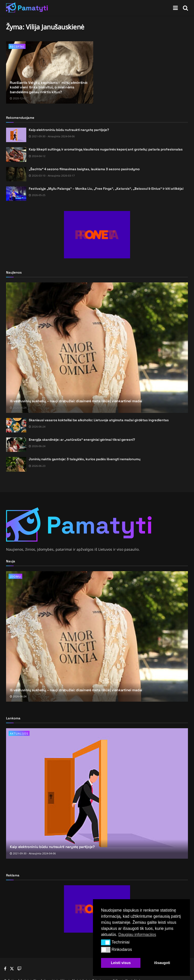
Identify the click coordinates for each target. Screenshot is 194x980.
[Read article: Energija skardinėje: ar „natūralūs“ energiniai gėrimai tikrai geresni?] (16, 445)
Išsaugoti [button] (162, 963)
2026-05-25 (37, 195)
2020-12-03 (18, 98)
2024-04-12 (37, 156)
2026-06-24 (18, 408)
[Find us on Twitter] (12, 969)
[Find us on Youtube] (19, 969)
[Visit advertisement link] (97, 235)
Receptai (17, 46)
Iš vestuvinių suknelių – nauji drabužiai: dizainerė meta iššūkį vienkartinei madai (76, 401)
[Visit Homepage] (27, 8)
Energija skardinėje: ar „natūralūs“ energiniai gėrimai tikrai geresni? (82, 440)
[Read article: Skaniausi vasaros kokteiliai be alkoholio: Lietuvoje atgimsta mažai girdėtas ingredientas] (16, 425)
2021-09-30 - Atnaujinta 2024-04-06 (52, 136)
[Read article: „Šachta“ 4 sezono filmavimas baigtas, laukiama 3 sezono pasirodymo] (16, 174)
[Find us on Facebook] (5, 969)
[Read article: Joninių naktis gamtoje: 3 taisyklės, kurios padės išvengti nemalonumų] (16, 464)
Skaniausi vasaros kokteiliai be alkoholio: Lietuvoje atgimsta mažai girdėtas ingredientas (99, 420)
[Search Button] (185, 8)
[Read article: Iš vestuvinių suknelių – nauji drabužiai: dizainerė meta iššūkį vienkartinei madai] (97, 348)
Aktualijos (19, 733)
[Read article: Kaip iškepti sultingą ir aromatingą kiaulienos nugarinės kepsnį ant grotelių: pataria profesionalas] (16, 154)
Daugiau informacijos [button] (137, 935)
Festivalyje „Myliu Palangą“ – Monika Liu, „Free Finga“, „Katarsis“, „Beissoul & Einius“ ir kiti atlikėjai (106, 189)
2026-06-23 (37, 466)
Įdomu (15, 576)
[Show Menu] (175, 8)
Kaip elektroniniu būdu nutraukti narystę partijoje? (69, 130)
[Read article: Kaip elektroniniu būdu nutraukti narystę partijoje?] (16, 135)
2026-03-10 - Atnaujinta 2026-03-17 (52, 176)
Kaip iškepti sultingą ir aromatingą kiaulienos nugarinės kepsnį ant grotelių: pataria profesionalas (106, 149)
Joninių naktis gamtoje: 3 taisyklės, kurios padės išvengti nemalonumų (85, 459)
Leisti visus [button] (121, 963)
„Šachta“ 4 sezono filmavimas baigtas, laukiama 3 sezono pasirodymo (84, 169)
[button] (106, 942)
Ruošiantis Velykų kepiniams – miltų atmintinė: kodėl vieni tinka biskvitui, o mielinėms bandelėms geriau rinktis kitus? (49, 87)
